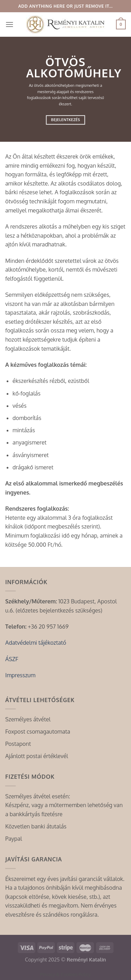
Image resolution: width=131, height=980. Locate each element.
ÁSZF (12, 659)
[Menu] (9, 24)
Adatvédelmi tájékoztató (36, 643)
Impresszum (20, 675)
